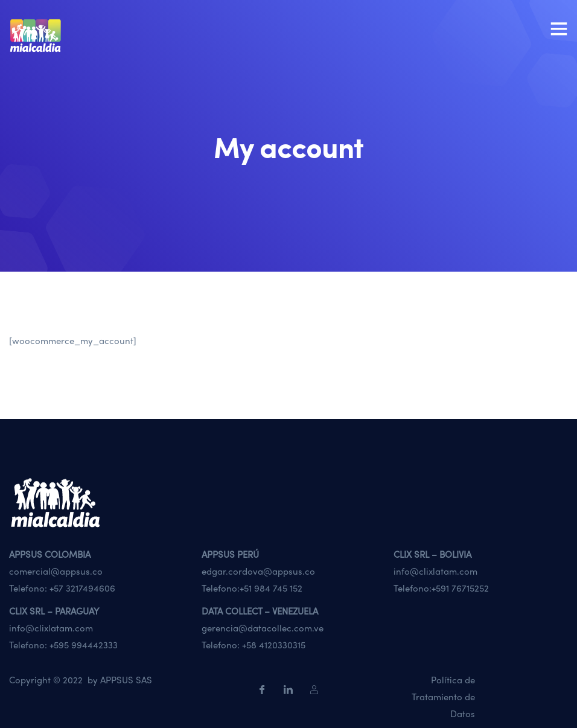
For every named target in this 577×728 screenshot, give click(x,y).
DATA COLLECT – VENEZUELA (260, 611)
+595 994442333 (84, 645)
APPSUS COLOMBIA (50, 554)
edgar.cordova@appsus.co (258, 571)
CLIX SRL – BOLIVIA (432, 554)
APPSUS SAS (126, 680)
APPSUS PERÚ (230, 554)
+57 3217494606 (82, 588)
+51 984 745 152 (271, 588)
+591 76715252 (460, 588)
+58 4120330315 (274, 645)
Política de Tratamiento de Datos (443, 697)
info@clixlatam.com (435, 571)
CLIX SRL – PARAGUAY (54, 611)
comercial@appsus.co (56, 571)
